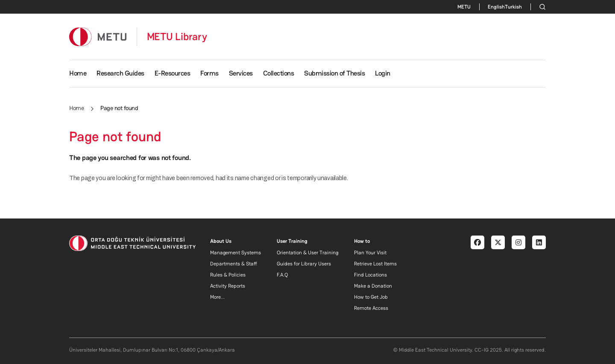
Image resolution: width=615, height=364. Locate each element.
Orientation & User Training (307, 253)
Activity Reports (228, 286)
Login (383, 73)
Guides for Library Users (304, 264)
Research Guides (120, 73)
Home (78, 73)
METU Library (177, 37)
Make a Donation (373, 286)
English (496, 7)
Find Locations (370, 275)
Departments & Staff (234, 264)
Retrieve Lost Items (375, 264)
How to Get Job (371, 297)
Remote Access (371, 308)
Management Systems (236, 253)
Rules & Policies (228, 275)
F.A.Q (282, 275)
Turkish (513, 7)
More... (217, 297)
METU (464, 7)
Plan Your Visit (370, 253)
